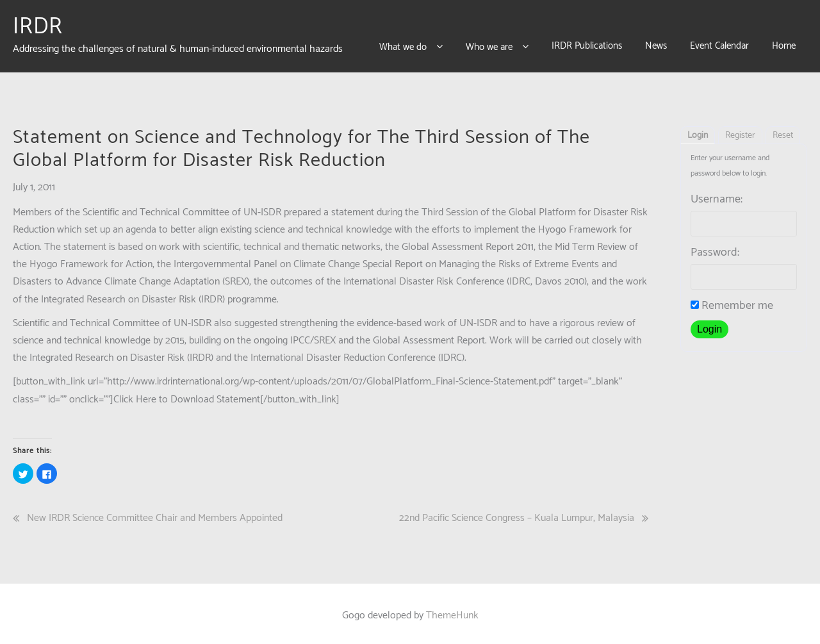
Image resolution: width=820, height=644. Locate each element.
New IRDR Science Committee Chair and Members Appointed (155, 514)
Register (740, 132)
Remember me (732, 302)
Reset (783, 132)
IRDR (38, 25)
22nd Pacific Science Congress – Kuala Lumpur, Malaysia (517, 514)
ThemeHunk (452, 612)
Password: (715, 249)
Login (698, 132)
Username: (717, 195)
